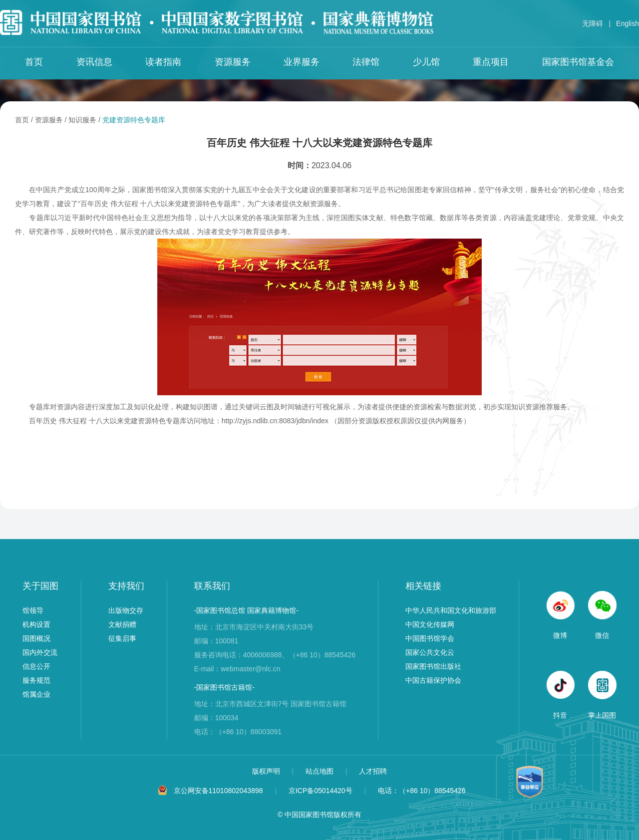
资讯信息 (94, 62)
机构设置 (36, 624)
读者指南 (163, 62)
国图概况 (36, 638)
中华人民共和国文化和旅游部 (451, 610)
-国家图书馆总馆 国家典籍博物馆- (246, 610)
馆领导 (33, 610)
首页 (34, 62)
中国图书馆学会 (430, 638)
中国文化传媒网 (430, 624)
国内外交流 (40, 652)
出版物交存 (126, 610)
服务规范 (36, 680)
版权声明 (267, 771)
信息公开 (36, 666)
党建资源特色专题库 (134, 120)
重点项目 (491, 62)
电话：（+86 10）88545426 (422, 791)
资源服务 (233, 62)
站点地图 (320, 771)
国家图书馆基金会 (578, 62)
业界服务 (302, 62)
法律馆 (366, 62)
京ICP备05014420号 (320, 791)
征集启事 (122, 638)
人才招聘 (373, 771)
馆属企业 (36, 694)
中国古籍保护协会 (433, 680)
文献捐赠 (122, 624)
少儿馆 (426, 62)
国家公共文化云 (430, 652)
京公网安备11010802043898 (218, 791)
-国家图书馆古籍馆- (224, 687)
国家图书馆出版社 (433, 666)
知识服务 (82, 120)
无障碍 (593, 23)
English (628, 23)
